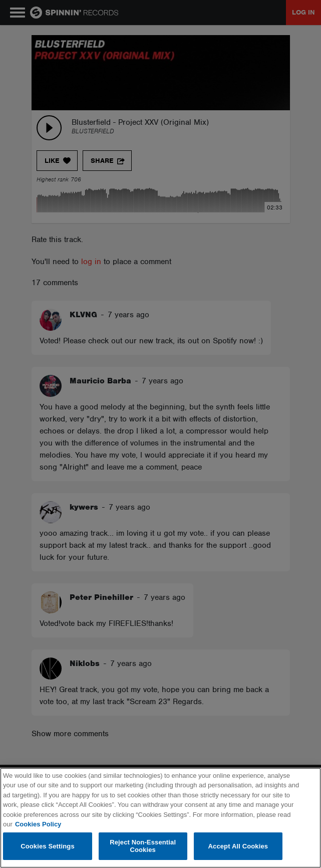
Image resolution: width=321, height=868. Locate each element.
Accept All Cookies (238, 846)
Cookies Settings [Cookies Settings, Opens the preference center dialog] (48, 846)
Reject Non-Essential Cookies (143, 846)
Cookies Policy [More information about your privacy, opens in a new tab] (38, 824)
